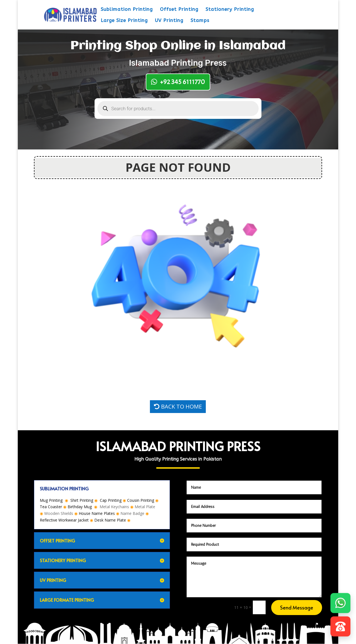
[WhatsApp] (340, 603)
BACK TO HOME (181, 406)
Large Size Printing (124, 21)
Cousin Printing (141, 500)
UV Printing (169, 21)
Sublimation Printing (127, 10)
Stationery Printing (230, 10)
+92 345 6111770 (183, 82)
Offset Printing (179, 10)
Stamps (200, 21)
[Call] (340, 626)
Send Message (297, 607)
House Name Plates (97, 513)
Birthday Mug (80, 507)
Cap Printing (111, 500)
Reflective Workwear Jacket (64, 520)
